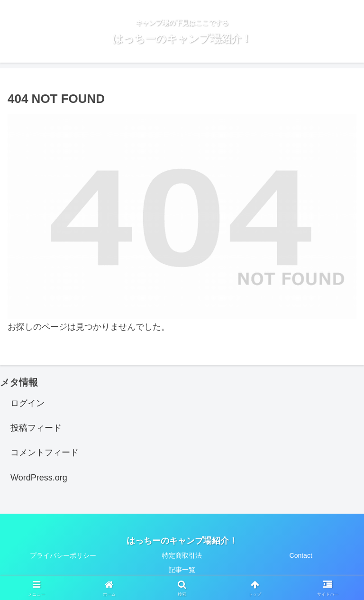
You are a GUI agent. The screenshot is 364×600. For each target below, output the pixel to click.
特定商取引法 (182, 555)
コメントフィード (45, 452)
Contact (301, 555)
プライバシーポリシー (63, 555)
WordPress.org (39, 478)
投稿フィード (36, 428)
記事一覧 (182, 570)
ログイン (27, 403)
